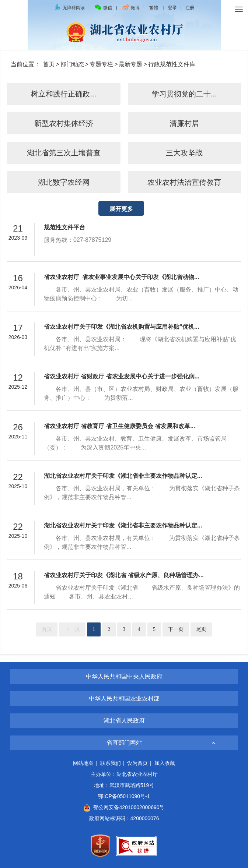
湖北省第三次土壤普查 (64, 153)
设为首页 (137, 763)
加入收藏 (165, 763)
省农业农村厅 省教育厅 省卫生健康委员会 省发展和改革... (120, 426)
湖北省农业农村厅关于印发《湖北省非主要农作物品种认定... (123, 476)
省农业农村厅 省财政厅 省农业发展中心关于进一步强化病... (122, 376)
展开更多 (121, 209)
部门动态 (72, 64)
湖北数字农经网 (64, 182)
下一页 (176, 629)
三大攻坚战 (184, 153)
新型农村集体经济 (64, 123)
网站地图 (83, 763)
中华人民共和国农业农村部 (124, 698)
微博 (131, 8)
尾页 (201, 629)
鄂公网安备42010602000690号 (124, 807)
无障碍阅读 (69, 8)
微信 (103, 8)
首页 (49, 64)
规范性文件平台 (64, 227)
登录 (172, 8)
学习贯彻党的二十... (184, 94)
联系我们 (111, 763)
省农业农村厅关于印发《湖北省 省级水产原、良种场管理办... (124, 575)
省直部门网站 (124, 743)
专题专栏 (101, 64)
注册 (190, 8)
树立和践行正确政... (64, 94)
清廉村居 (184, 123)
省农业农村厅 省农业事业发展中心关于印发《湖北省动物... (121, 277)
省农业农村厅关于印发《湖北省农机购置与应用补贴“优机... (121, 327)
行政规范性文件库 (172, 64)
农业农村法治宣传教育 (184, 182)
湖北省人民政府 (124, 721)
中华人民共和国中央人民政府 (124, 676)
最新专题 (130, 64)
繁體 (154, 8)
